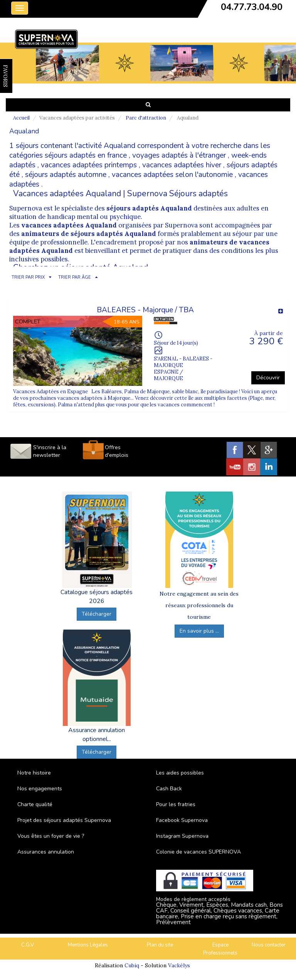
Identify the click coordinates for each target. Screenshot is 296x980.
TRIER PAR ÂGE (75, 277)
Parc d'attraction (146, 118)
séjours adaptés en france (86, 155)
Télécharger (97, 614)
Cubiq (132, 965)
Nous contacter (269, 945)
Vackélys (179, 965)
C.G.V (28, 945)
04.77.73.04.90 (252, 7)
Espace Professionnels (220, 949)
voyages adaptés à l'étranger (179, 155)
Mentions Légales (88, 945)
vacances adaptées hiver (182, 165)
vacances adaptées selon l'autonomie (172, 175)
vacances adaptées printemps (89, 165)
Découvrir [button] (268, 378)
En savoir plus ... (199, 631)
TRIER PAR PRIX (28, 277)
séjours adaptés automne (66, 175)
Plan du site (160, 945)
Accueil (21, 118)
